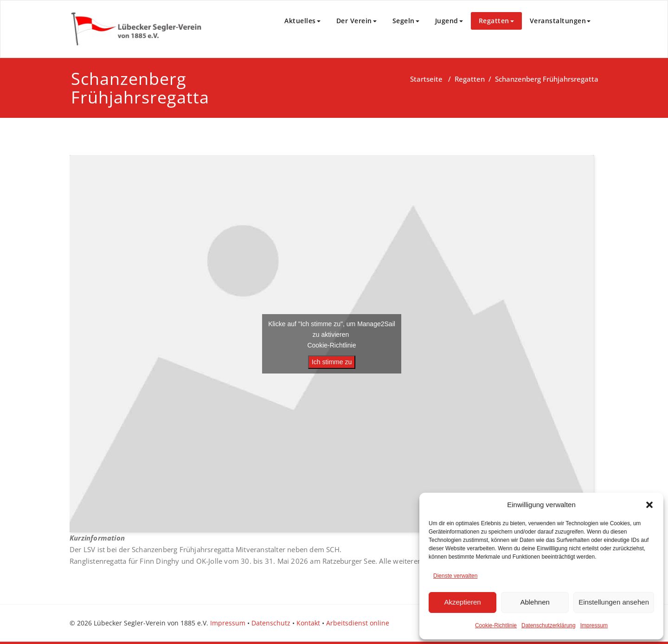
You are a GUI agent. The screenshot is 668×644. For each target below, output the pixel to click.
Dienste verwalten (455, 576)
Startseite (426, 79)
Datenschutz (271, 623)
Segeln (406, 21)
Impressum (594, 625)
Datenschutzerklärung (549, 625)
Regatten (496, 21)
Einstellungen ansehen (614, 602)
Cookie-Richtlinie (496, 625)
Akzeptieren (462, 602)
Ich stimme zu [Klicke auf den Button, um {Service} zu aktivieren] (332, 362)
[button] (649, 505)
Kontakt (308, 623)
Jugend (449, 21)
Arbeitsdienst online (358, 623)
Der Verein (356, 21)
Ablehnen (535, 602)
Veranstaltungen (560, 21)
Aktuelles (302, 21)
